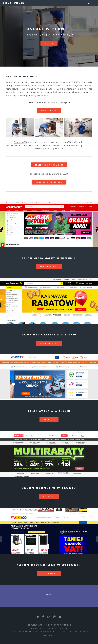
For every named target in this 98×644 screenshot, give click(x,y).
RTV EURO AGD (72, 145)
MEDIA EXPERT (32, 145)
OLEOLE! (87, 145)
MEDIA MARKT (14, 145)
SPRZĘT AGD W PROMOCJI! (49, 165)
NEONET (57, 145)
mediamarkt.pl (49, 267)
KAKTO (49, 149)
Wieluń (49, 43)
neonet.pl (49, 497)
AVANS (46, 145)
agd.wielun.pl (34, 625)
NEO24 (39, 149)
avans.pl (49, 419)
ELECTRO (60, 149)
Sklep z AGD (21, 142)
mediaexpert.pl (49, 343)
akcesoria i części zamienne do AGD (49, 174)
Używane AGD (49, 111)
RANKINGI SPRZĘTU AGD (49, 182)
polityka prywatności (59, 625)
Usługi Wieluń (13, 3)
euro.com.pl (49, 574)
